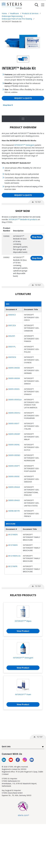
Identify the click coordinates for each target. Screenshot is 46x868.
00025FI (12, 336)
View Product (23, 631)
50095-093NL (14, 445)
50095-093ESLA (15, 399)
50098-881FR (14, 511)
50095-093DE (14, 368)
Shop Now (8, 105)
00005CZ (12, 315)
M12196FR (13, 566)
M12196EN (13, 534)
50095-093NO (14, 455)
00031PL (12, 347)
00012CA (12, 325)
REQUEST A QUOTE (23, 98)
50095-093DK (14, 378)
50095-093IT (14, 423)
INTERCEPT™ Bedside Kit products (23, 219)
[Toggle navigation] (23, 119)
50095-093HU (14, 413)
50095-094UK (14, 487)
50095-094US (14, 500)
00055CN (12, 357)
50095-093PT (14, 466)
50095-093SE (14, 476)
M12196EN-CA (14, 556)
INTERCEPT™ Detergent (24, 145)
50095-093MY (14, 434)
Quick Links (6, 746)
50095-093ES (14, 389)
